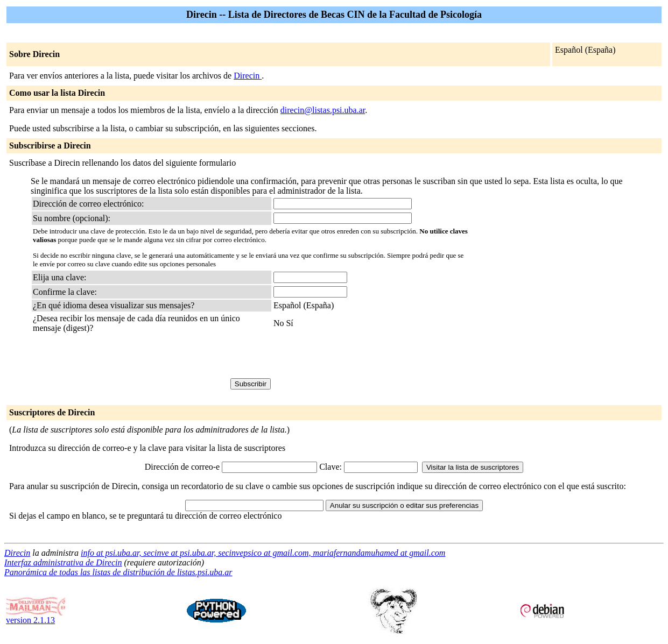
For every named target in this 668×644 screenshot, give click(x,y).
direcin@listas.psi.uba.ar (323, 110)
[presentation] (115, 357)
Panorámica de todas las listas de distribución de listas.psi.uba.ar (118, 572)
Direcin (248, 76)
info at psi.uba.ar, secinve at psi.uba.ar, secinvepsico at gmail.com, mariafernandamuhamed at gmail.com (263, 553)
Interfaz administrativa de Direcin (63, 562)
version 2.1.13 (36, 616)
